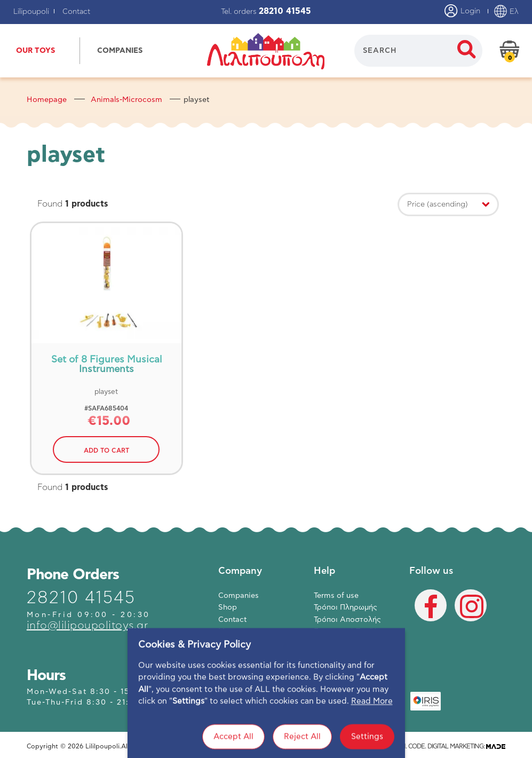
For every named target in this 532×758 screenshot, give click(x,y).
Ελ (506, 12)
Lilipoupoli (31, 12)
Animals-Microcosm (126, 100)
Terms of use (336, 596)
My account (239, 631)
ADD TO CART (106, 451)
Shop (228, 607)
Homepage (47, 100)
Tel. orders (266, 12)
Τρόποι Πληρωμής (346, 607)
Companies (239, 596)
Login (462, 12)
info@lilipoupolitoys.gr (88, 626)
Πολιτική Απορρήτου (351, 644)
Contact (76, 12)
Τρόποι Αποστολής (347, 620)
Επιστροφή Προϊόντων (355, 631)
